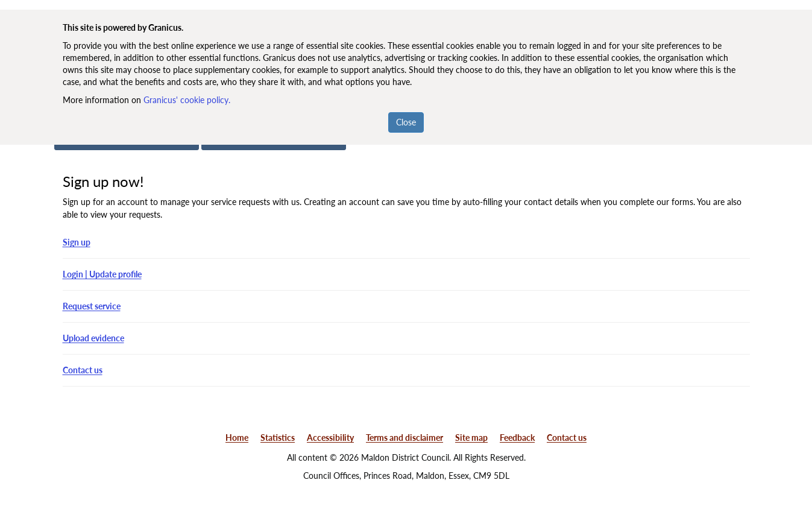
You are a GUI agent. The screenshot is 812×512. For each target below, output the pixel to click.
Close (406, 122)
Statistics (278, 438)
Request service (92, 306)
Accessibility (330, 438)
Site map (471, 438)
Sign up (77, 242)
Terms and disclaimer (404, 438)
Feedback (517, 438)
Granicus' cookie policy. (187, 100)
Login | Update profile (102, 274)
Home (237, 438)
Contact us (83, 370)
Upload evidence (93, 338)
